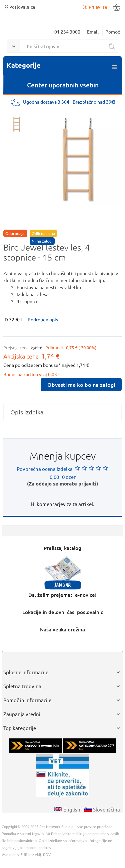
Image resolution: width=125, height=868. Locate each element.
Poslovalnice (19, 7)
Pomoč (113, 32)
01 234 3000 (67, 32)
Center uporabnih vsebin (63, 85)
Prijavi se (94, 7)
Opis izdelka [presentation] (27, 412)
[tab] (62, 412)
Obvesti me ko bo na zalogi (81, 384)
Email (93, 32)
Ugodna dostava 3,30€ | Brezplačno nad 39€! (69, 102)
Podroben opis (43, 319)
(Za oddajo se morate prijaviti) (62, 484)
